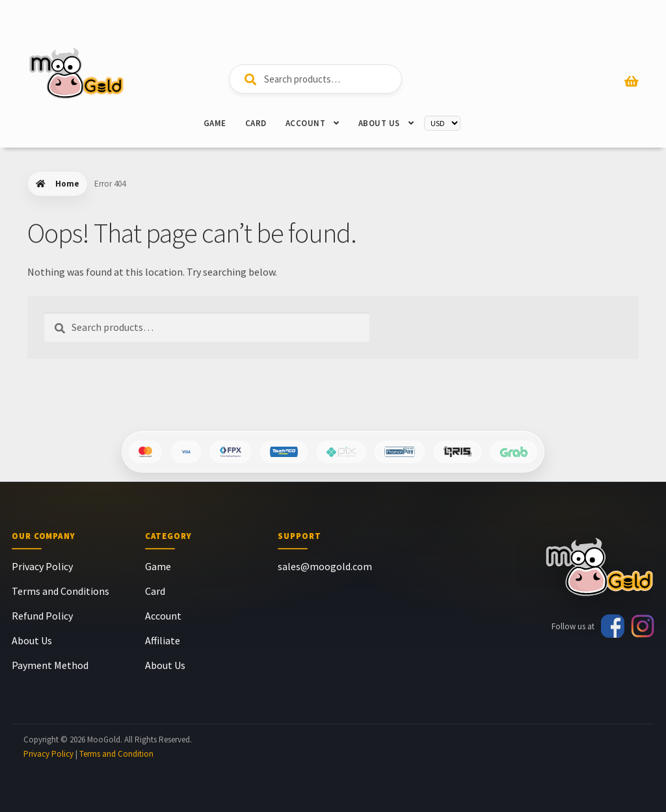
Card (256, 123)
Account (306, 123)
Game (215, 123)
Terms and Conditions (60, 591)
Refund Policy (42, 616)
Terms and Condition (116, 754)
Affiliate (163, 640)
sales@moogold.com (325, 566)
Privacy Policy (42, 566)
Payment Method (50, 665)
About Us (379, 123)
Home (67, 184)
